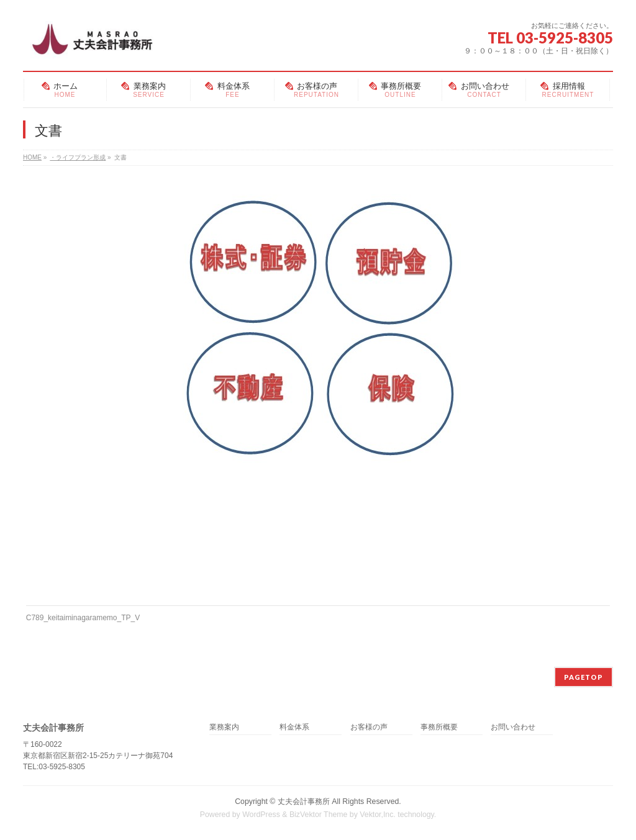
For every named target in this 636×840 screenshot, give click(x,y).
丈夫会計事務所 (304, 802)
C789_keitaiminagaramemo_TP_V (83, 618)
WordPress (261, 815)
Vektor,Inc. (378, 815)
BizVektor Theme (319, 815)
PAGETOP (584, 677)
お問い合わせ (513, 727)
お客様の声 (369, 727)
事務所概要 (439, 727)
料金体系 (294, 727)
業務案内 (224, 727)
